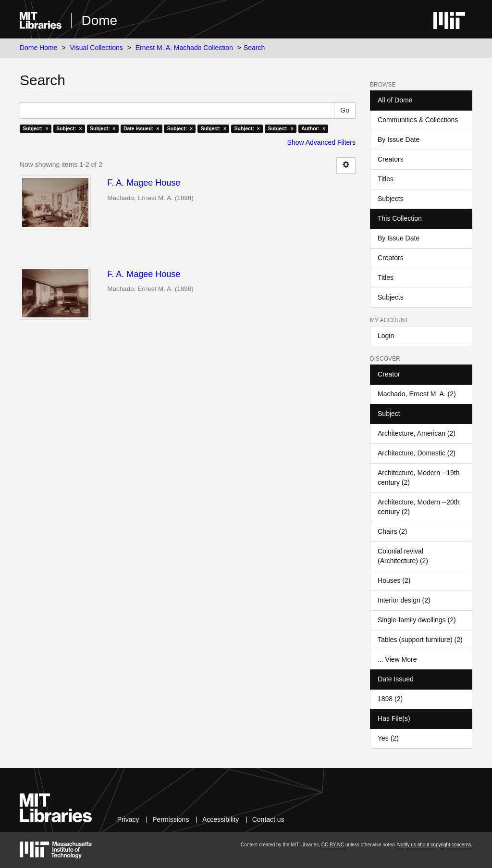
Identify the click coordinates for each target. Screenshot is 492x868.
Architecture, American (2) (417, 433)
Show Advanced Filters (321, 142)
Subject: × (35, 128)
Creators (391, 159)
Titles (386, 179)
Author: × (313, 128)
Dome (99, 20)
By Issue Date (399, 139)
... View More (397, 659)
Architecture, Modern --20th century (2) (418, 507)
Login (386, 336)
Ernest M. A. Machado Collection (184, 48)
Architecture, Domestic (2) (417, 453)
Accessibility (221, 819)
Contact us (268, 819)
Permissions (171, 819)
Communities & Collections (418, 120)
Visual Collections (97, 48)
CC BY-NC (333, 845)
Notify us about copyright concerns (434, 845)
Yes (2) (388, 738)
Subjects (391, 199)
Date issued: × (141, 128)
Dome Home (39, 48)
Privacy (128, 819)
